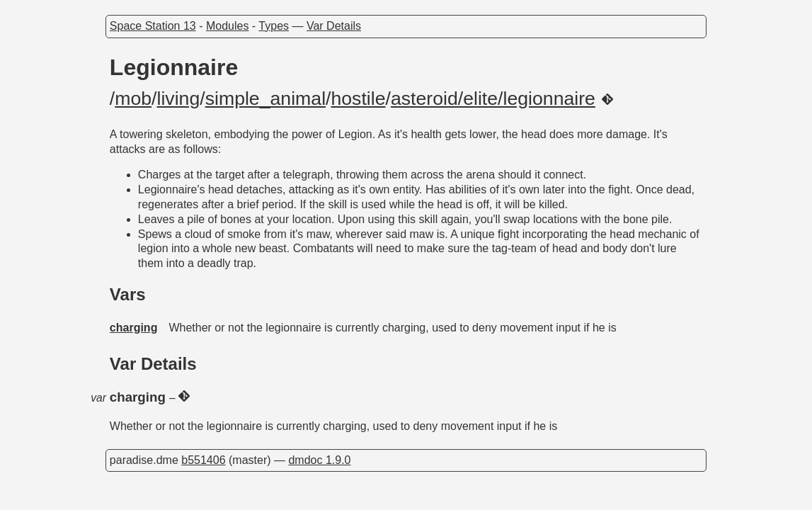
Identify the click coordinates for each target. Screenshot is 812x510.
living (179, 98)
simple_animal (265, 98)
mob (133, 98)
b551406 (203, 460)
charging (134, 328)
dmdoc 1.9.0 (319, 460)
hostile (358, 98)
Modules (227, 26)
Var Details (334, 26)
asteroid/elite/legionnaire (493, 98)
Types (274, 26)
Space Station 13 (153, 26)
